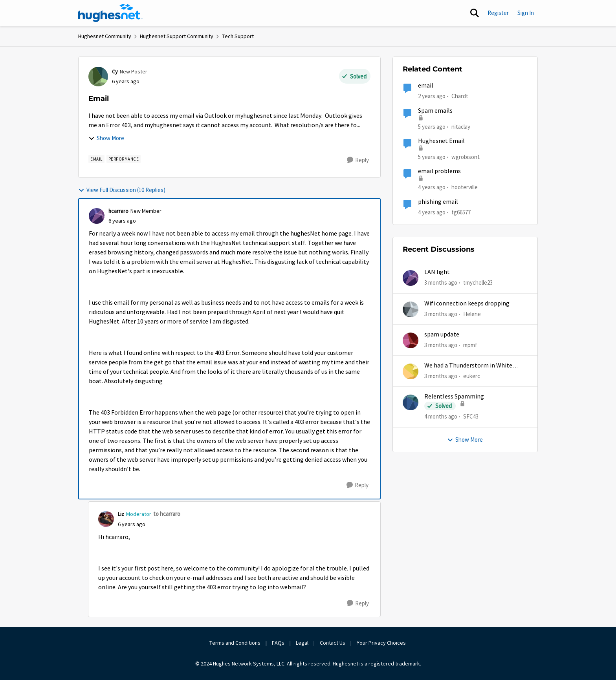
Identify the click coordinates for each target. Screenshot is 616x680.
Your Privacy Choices (382, 643)
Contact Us (333, 643)
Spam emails (435, 111)
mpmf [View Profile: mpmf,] (470, 345)
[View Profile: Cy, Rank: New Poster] (98, 77)
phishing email (438, 202)
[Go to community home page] (110, 13)
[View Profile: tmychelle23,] (411, 278)
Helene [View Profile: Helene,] (472, 313)
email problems (439, 171)
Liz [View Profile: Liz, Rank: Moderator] (121, 514)
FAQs (278, 643)
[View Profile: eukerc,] (411, 371)
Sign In (526, 13)
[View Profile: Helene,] (411, 309)
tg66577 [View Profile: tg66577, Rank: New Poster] (461, 212)
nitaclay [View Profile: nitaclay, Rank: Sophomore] (461, 126)
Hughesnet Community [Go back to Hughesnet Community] (105, 36)
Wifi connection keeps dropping (467, 303)
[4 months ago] (441, 417)
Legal (302, 643)
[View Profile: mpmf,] (411, 340)
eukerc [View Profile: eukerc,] (472, 376)
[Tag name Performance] (124, 159)
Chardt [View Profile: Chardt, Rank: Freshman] (460, 96)
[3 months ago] (441, 283)
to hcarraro (167, 514)
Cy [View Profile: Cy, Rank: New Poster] (115, 71)
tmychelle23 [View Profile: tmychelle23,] (478, 282)
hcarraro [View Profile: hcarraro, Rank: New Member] (118, 211)
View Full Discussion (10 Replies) (122, 190)
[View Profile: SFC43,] (411, 402)
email (426, 86)
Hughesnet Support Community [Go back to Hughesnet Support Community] (177, 36)
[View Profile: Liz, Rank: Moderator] (106, 519)
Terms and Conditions (235, 643)
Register (498, 13)
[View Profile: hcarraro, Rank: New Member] (97, 216)
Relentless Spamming (454, 397)
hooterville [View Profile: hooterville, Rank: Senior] (465, 187)
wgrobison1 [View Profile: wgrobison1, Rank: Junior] (466, 157)
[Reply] (358, 160)
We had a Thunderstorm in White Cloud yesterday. (468, 366)
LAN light (437, 272)
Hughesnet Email (441, 141)
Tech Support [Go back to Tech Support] (238, 36)
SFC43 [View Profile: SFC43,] (471, 416)
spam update (442, 335)
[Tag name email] (96, 159)
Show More (106, 138)
